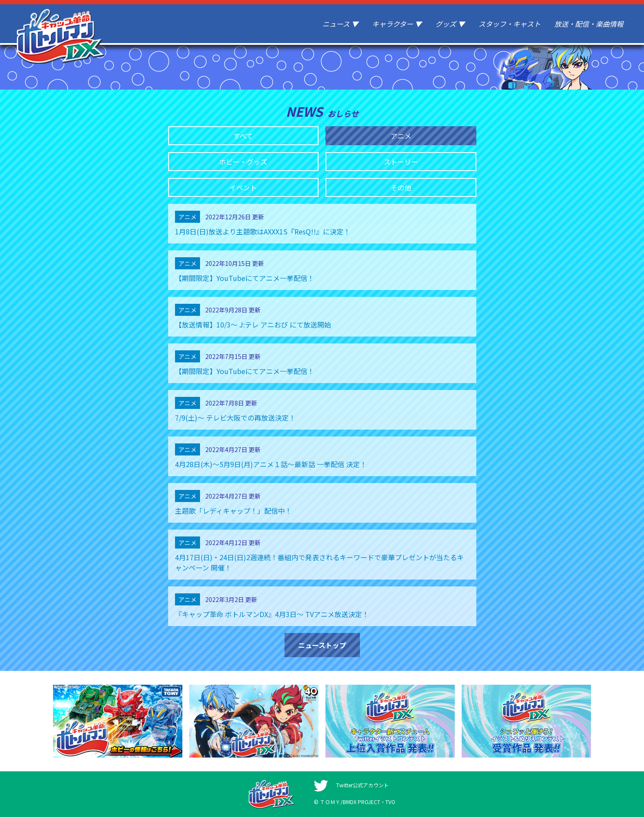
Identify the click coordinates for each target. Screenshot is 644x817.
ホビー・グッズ (243, 162)
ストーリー (401, 162)
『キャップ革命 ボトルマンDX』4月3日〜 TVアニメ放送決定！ (272, 614)
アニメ (401, 136)
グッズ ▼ (450, 24)
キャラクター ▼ (397, 24)
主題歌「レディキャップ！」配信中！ (233, 511)
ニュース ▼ (340, 24)
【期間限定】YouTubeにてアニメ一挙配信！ (245, 278)
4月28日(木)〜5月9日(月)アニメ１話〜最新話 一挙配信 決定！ (271, 464)
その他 (401, 187)
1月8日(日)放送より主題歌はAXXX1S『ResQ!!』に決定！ (263, 231)
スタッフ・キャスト (510, 24)
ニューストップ (322, 645)
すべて (243, 136)
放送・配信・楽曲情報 (589, 24)
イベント (243, 187)
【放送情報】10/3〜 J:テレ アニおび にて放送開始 (253, 324)
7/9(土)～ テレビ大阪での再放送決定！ (235, 418)
